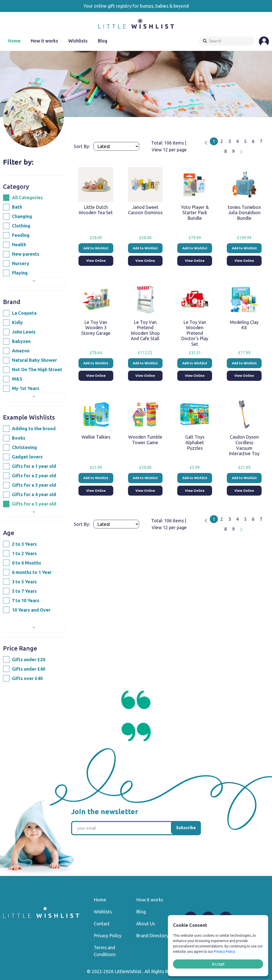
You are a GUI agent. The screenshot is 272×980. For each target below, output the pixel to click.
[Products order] (116, 146)
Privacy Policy (108, 935)
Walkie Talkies (96, 437)
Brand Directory (152, 935)
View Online (96, 261)
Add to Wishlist (96, 248)
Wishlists (78, 41)
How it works (44, 41)
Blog (103, 41)
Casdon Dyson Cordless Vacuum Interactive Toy (244, 445)
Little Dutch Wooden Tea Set (96, 210)
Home (14, 41)
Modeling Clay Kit (244, 325)
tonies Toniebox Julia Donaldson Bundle (244, 213)
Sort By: (82, 146)
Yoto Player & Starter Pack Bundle (195, 213)
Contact (102, 924)
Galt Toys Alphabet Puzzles (195, 442)
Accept (218, 964)
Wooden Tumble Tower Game (145, 440)
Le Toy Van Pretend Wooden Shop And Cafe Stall (145, 330)
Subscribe (186, 828)
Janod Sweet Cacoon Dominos (145, 210)
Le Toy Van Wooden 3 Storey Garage (96, 328)
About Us (146, 924)
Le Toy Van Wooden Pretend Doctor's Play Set (195, 333)
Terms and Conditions (105, 951)
